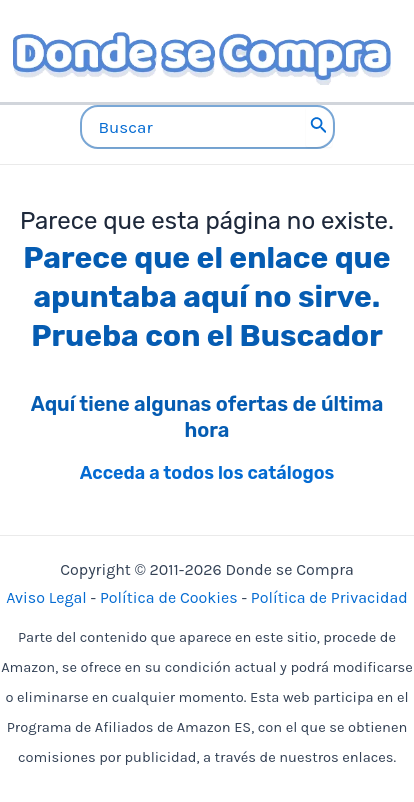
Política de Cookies (169, 597)
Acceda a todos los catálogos (207, 473)
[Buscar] (319, 127)
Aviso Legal (46, 597)
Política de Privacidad (329, 597)
